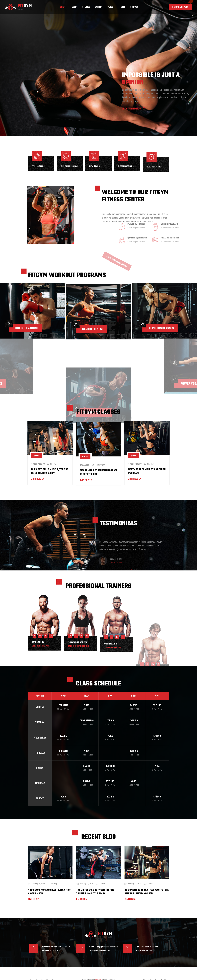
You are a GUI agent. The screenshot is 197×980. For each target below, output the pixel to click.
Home (62, 7)
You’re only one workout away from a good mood (50, 892)
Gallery (99, 7)
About (75, 7)
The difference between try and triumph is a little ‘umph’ (95, 892)
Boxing (54, 884)
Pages (111, 7)
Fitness (151, 884)
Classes (86, 7)
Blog (123, 7)
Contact (134, 7)
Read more (34, 899)
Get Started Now (113, 109)
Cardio (102, 884)
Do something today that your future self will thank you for (147, 892)
